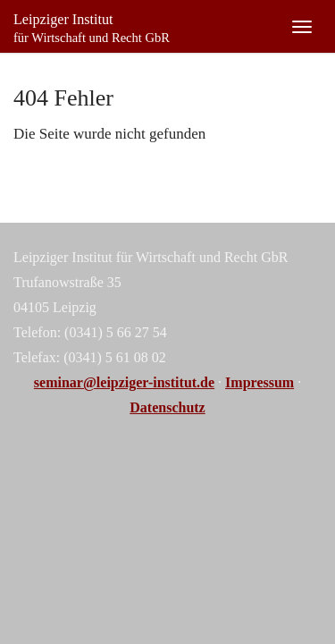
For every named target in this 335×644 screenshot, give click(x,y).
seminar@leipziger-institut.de (124, 382)
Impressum (260, 382)
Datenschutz (167, 407)
